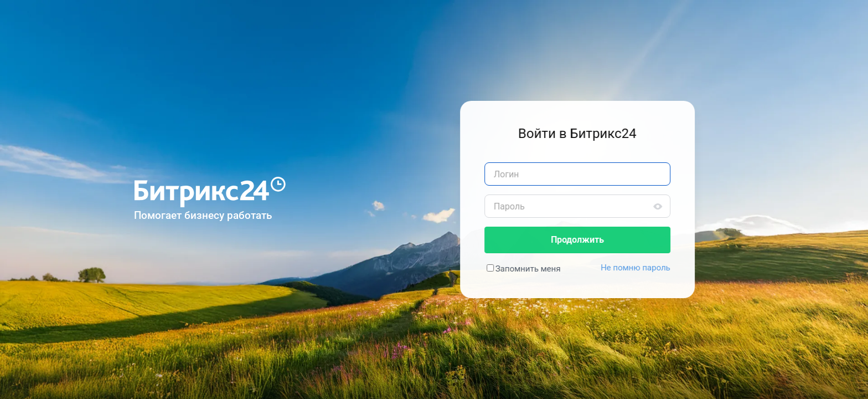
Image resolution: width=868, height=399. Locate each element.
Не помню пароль (638, 268)
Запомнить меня (531, 269)
